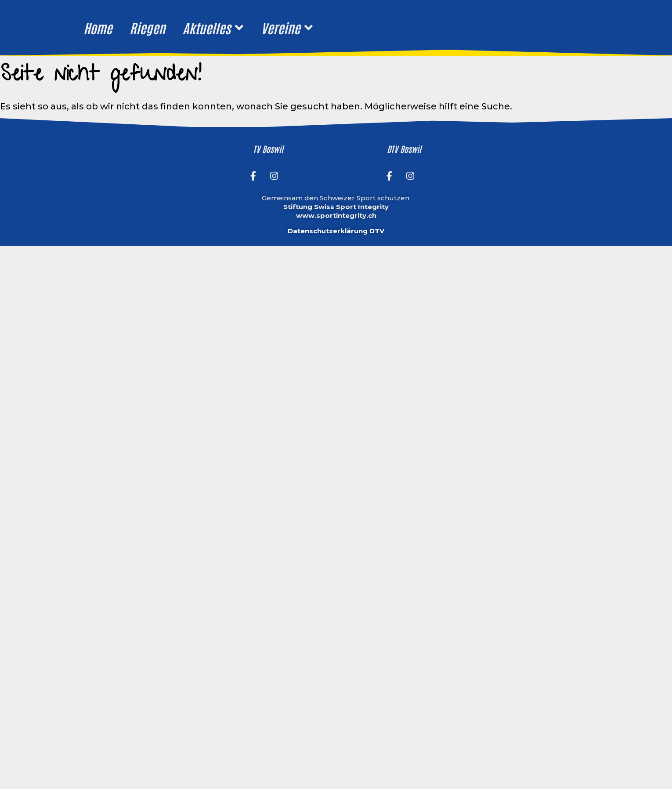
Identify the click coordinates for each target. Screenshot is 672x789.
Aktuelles (213, 28)
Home (98, 27)
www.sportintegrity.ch (336, 215)
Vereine (287, 28)
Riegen (147, 27)
